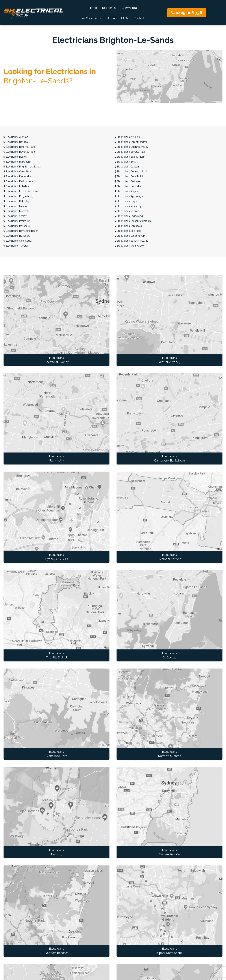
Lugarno (127, 201)
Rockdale (128, 231)
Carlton (127, 167)
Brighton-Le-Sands (22, 167)
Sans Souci (18, 241)
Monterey (128, 206)
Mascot (16, 206)
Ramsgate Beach (21, 231)
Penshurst (17, 226)
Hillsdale (16, 186)
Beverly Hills (130, 152)
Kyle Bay (16, 201)
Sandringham (130, 236)
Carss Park (17, 172)
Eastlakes (128, 181)
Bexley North (130, 157)
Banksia (16, 142)
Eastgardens (18, 181)
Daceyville (17, 176)
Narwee (127, 211)
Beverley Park (19, 152)
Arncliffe (127, 137)
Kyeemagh (129, 196)
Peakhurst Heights (133, 221)
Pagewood (129, 216)
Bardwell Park (19, 147)
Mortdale (17, 211)
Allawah (16, 137)
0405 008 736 (187, 13)
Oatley (15, 216)
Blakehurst (17, 162)
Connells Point (131, 172)
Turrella (16, 246)
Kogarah (127, 191)
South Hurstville (132, 241)
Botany (127, 162)
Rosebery (17, 236)
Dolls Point (129, 176)
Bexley (15, 157)
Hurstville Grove (21, 191)
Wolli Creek (129, 246)
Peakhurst (17, 221)
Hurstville (128, 186)
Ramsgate (128, 226)
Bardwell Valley (132, 147)
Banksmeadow (131, 142)
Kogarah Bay (19, 196)
